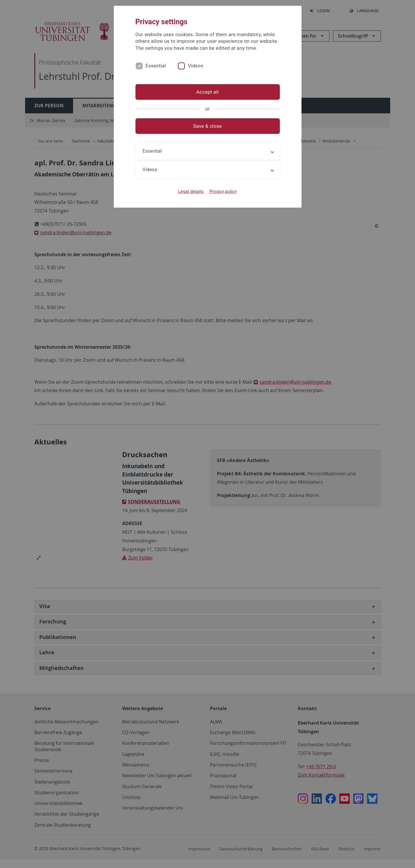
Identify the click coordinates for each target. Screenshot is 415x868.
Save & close (207, 126)
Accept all (207, 92)
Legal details (191, 191)
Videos (196, 66)
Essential (156, 66)
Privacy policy (223, 191)
